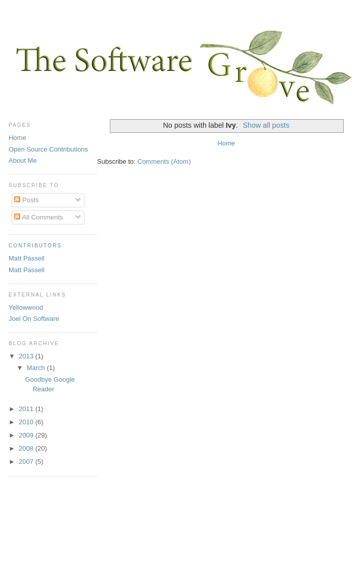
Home (227, 143)
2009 (27, 435)
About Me (23, 160)
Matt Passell (27, 258)
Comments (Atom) (164, 161)
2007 (27, 462)
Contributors (35, 246)
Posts (26, 200)
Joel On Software (34, 319)
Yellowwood (26, 307)
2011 (27, 409)
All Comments (38, 217)
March (37, 368)
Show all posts (266, 125)
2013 (27, 356)
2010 (27, 422)
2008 (27, 448)
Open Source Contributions (48, 149)
